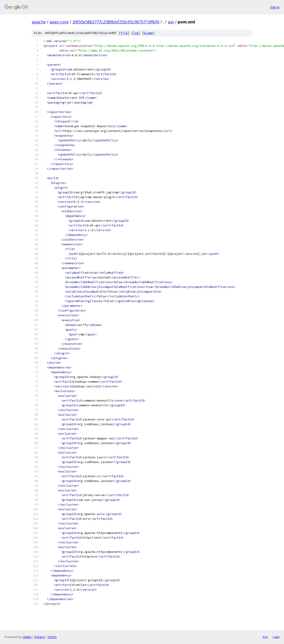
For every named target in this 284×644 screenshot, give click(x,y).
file (124, 33)
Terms (52, 637)
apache (39, 22)
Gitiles (27, 637)
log (136, 33)
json (276, 637)
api (171, 22)
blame (148, 33)
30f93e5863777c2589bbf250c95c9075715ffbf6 (116, 22)
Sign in (275, 7)
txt (265, 637)
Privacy (39, 637)
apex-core (59, 22)
